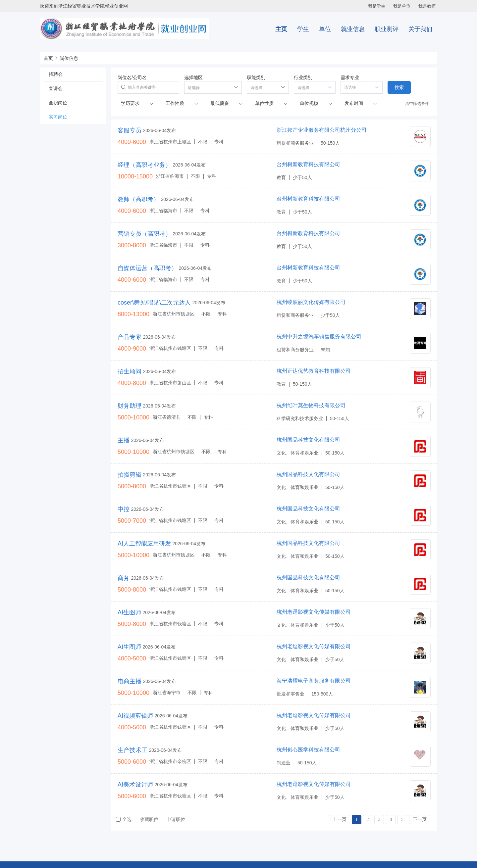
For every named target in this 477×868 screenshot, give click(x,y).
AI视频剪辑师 (135, 716)
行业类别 (303, 77)
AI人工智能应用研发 (144, 544)
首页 (48, 58)
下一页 (420, 820)
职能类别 (256, 77)
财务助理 (130, 406)
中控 (124, 509)
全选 (124, 819)
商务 (124, 578)
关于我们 (420, 29)
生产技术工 (132, 750)
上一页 (340, 820)
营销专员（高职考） (144, 234)
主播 (124, 440)
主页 (281, 29)
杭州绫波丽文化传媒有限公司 (311, 302)
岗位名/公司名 (132, 77)
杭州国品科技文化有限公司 (308, 440)
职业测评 (387, 29)
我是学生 (377, 6)
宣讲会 (56, 88)
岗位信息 (69, 58)
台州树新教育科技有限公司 (308, 164)
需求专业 (350, 77)
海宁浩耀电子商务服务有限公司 (314, 681)
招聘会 (56, 74)
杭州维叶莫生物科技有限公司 (311, 405)
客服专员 (130, 130)
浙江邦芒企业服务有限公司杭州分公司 (322, 130)
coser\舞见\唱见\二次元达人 (154, 303)
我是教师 (427, 6)
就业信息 (353, 29)
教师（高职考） (138, 199)
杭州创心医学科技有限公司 (308, 750)
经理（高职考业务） (144, 165)
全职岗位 (58, 103)
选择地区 (193, 77)
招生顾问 (130, 371)
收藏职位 (149, 819)
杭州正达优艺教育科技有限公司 (314, 371)
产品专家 (130, 337)
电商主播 (130, 681)
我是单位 (402, 6)
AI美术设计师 (135, 785)
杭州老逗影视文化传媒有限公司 (314, 612)
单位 (325, 29)
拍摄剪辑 (130, 475)
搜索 (399, 87)
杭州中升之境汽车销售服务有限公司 (319, 337)
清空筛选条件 (417, 104)
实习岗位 (58, 117)
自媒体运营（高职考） (147, 268)
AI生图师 (129, 612)
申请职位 (176, 819)
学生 (303, 29)
